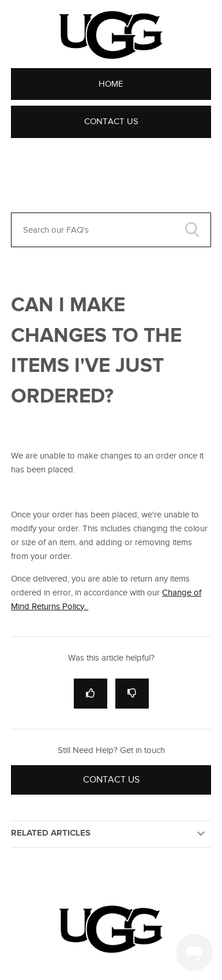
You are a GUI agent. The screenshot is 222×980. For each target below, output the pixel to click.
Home (111, 84)
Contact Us (111, 121)
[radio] (91, 693)
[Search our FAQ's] (111, 230)
